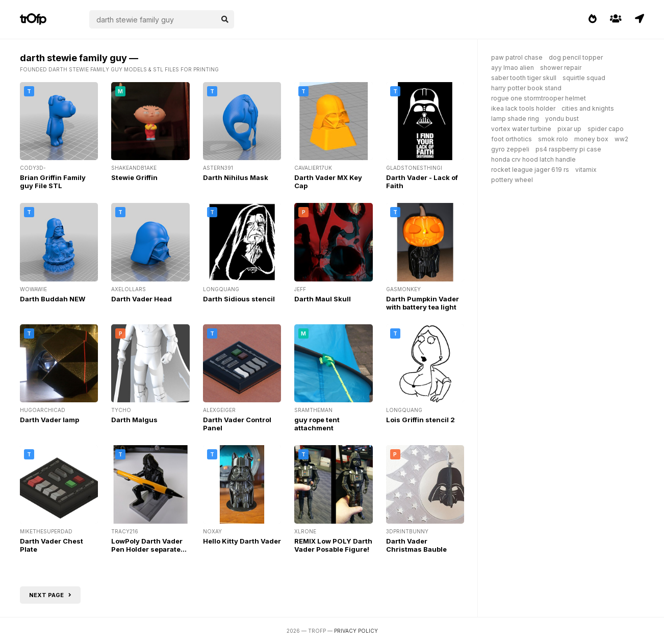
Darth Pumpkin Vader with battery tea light (423, 303)
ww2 (621, 139)
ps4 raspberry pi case (568, 149)
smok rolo (553, 139)
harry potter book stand (526, 88)
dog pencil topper (576, 57)
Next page (50, 595)
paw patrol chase (517, 57)
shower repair (561, 68)
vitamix (586, 170)
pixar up (569, 129)
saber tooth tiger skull (524, 78)
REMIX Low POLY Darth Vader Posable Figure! (333, 545)
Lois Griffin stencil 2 (420, 420)
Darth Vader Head (142, 299)
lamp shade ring (515, 119)
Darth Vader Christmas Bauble (416, 545)
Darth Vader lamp (49, 420)
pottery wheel (512, 180)
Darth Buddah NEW (53, 299)
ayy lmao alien (513, 68)
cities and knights (588, 108)
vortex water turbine (521, 129)
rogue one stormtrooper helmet (539, 98)
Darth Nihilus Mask (236, 177)
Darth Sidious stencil (239, 299)
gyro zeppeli (510, 149)
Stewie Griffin (134, 177)
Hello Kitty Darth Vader (242, 541)
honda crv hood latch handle (533, 159)
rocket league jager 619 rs (530, 170)
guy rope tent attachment (317, 424)
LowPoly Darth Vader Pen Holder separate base (147, 549)
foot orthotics (512, 139)
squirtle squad (584, 78)
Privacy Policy (356, 631)
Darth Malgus (134, 420)
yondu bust (562, 119)
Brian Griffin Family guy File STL (53, 182)
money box (591, 139)
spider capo (606, 129)
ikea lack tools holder (523, 108)
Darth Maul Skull (323, 299)
